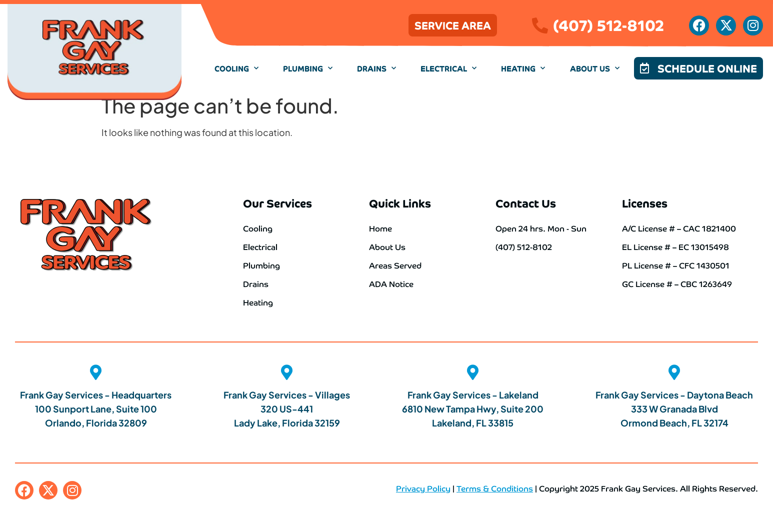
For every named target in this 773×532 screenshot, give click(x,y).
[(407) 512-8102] (540, 25)
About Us (595, 68)
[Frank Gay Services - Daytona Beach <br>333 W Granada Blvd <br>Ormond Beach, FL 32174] (674, 372)
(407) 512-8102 (608, 24)
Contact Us (526, 203)
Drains (376, 68)
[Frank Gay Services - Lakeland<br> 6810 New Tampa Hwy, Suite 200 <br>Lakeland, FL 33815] (473, 372)
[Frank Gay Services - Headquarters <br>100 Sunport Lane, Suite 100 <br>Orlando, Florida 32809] (96, 372)
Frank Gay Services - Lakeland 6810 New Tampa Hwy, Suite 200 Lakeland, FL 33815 (473, 408)
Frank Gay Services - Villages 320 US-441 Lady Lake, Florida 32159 (287, 408)
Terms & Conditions (495, 487)
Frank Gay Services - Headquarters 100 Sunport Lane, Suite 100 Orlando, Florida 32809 (96, 408)
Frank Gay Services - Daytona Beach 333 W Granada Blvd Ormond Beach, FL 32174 (674, 408)
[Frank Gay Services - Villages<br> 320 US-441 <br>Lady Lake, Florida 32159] (287, 372)
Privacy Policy (423, 487)
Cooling (236, 68)
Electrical (448, 68)
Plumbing (308, 68)
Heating (523, 68)
